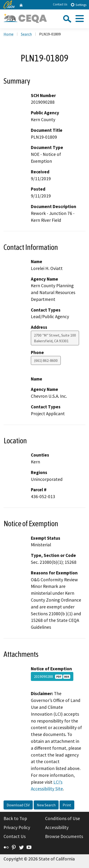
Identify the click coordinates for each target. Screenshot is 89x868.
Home (9, 34)
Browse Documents (64, 836)
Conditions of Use (63, 818)
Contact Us (60, 4)
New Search (46, 805)
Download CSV (18, 805)
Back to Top (15, 818)
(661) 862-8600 (46, 360)
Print (67, 805)
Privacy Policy (17, 827)
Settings (78, 5)
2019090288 (52, 676)
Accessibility (57, 827)
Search (26, 34)
